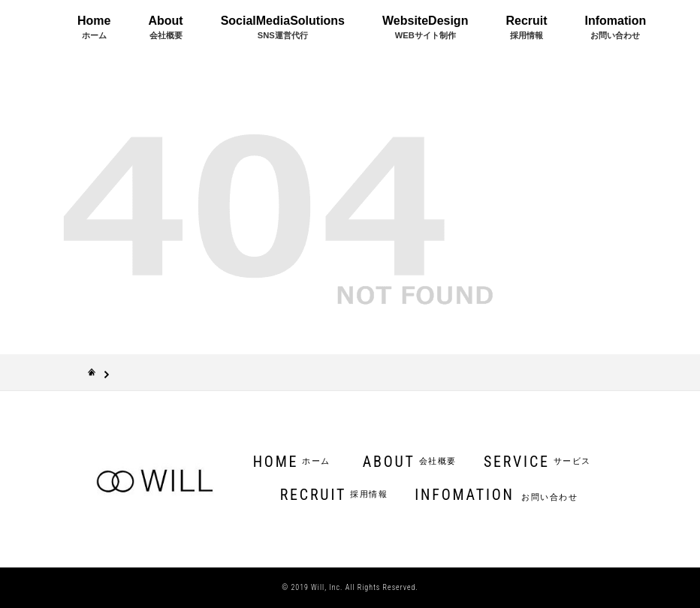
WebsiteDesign (425, 27)
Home (94, 27)
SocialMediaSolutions (283, 27)
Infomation (616, 27)
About (165, 27)
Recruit (526, 27)
